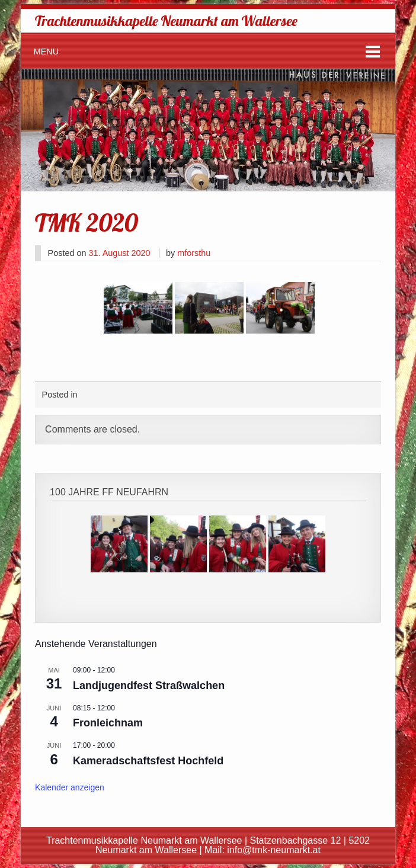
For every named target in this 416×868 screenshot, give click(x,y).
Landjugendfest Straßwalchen (149, 686)
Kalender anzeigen (70, 787)
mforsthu (194, 253)
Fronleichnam (108, 723)
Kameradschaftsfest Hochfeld (148, 761)
